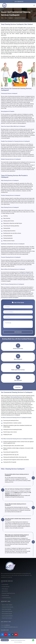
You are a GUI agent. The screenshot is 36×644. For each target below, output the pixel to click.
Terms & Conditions (18, 642)
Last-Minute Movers (6, 598)
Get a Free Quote (5, 640)
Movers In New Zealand (7, 605)
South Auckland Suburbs (7, 616)
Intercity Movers (5, 595)
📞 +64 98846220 (18, 2)
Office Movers (5, 589)
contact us (16, 493)
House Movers (5, 584)
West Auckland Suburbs (7, 611)
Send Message (18, 332)
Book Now (18, 387)
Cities (6, 18)
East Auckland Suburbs (7, 614)
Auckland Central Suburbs (8, 607)
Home (2, 18)
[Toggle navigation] (34, 5)
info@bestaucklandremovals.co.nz (13, 495)
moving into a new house (26, 274)
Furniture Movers (6, 587)
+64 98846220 (7, 625)
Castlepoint (11, 18)
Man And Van (5, 591)
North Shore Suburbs (7, 609)
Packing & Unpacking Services (8, 593)
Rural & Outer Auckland (7, 618)
